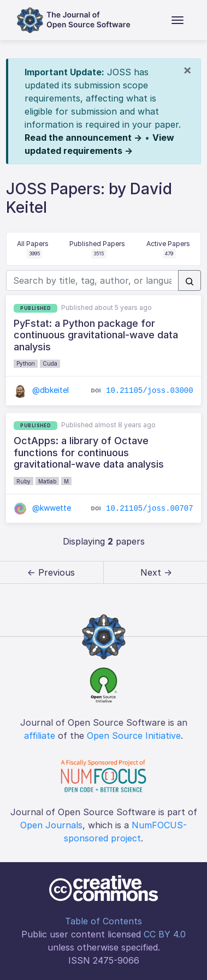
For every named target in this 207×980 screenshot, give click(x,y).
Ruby (23, 481)
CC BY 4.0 (165, 934)
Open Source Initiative (134, 736)
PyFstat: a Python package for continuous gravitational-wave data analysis (96, 335)
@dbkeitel (41, 390)
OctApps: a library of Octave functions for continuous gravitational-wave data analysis (89, 452)
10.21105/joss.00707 (150, 509)
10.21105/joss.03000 (150, 391)
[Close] (187, 70)
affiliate (40, 736)
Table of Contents (104, 921)
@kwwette (42, 508)
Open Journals (51, 825)
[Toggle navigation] (178, 20)
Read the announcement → (83, 138)
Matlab (47, 481)
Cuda (50, 363)
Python (26, 363)
